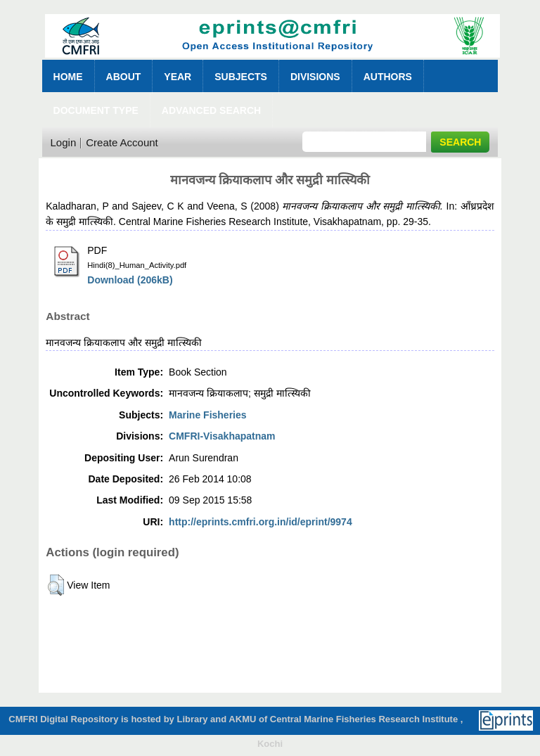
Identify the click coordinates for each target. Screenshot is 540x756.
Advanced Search (211, 110)
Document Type (96, 110)
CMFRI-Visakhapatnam (222, 436)
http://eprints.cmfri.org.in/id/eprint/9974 (261, 522)
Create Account (122, 142)
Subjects (241, 77)
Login (64, 142)
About (124, 77)
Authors (388, 77)
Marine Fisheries (208, 415)
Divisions (315, 77)
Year (178, 77)
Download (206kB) (130, 280)
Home (68, 77)
